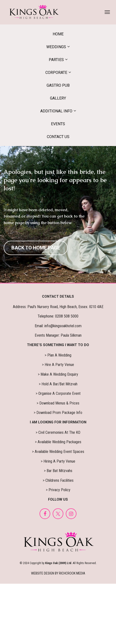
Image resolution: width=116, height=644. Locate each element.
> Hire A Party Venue (58, 365)
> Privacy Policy (58, 490)
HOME (58, 34)
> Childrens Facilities (58, 480)
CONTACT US (58, 137)
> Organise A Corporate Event (58, 393)
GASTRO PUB (58, 85)
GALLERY (58, 98)
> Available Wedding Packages (58, 442)
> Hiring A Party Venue (58, 461)
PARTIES (56, 60)
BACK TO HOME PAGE (36, 248)
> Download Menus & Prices (58, 403)
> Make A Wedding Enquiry (58, 374)
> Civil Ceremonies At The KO (58, 432)
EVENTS (58, 124)
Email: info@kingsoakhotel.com (58, 326)
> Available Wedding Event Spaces (58, 452)
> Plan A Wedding (58, 355)
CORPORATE (56, 73)
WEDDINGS (56, 47)
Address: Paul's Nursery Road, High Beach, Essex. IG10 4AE (58, 307)
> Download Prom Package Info (58, 413)
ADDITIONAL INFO (56, 111)
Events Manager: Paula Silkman (58, 335)
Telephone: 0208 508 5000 (58, 316)
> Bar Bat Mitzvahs (58, 471)
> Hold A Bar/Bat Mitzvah (58, 384)
